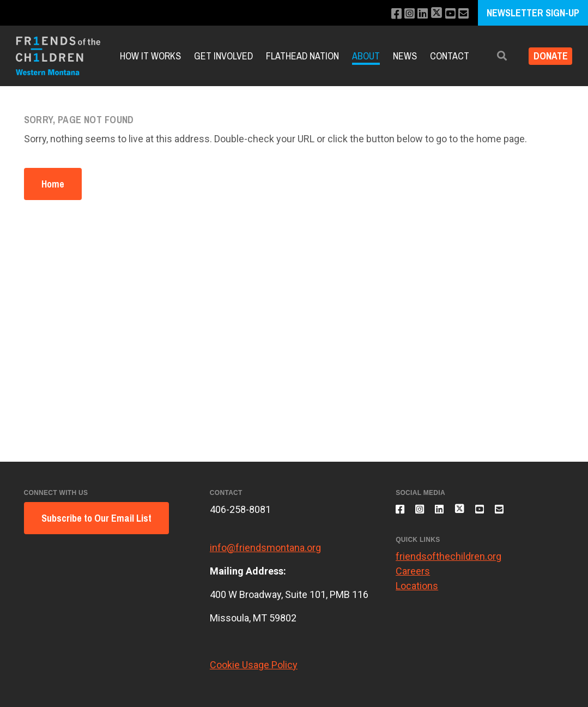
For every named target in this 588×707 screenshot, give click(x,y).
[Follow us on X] (432, 14)
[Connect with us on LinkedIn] (417, 14)
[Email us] (462, 14)
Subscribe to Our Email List (96, 518)
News (405, 56)
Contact (450, 56)
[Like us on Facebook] (387, 14)
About (366, 56)
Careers (413, 578)
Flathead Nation (302, 56)
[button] (494, 56)
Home (53, 184)
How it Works (150, 56)
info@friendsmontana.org (265, 548)
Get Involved (223, 56)
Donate (546, 56)
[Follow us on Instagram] (402, 14)
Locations (417, 592)
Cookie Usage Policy (254, 665)
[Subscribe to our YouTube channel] (448, 14)
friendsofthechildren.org (448, 563)
